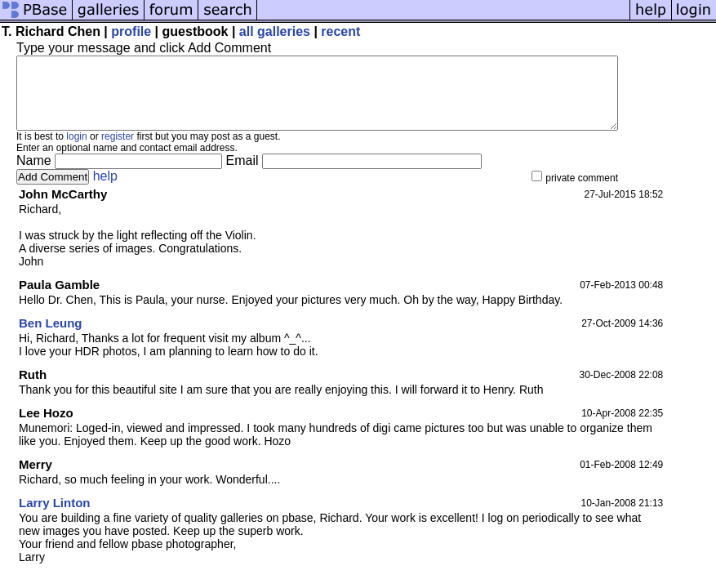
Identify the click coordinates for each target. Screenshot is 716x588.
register (118, 151)
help (105, 191)
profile (131, 31)
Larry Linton (55, 517)
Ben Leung (51, 338)
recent (340, 31)
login (76, 151)
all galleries (275, 31)
